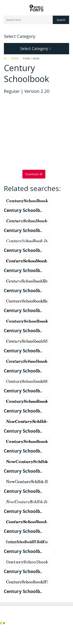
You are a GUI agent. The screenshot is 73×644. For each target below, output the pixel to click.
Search (61, 20)
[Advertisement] (36, 132)
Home (15, 58)
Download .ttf (34, 174)
